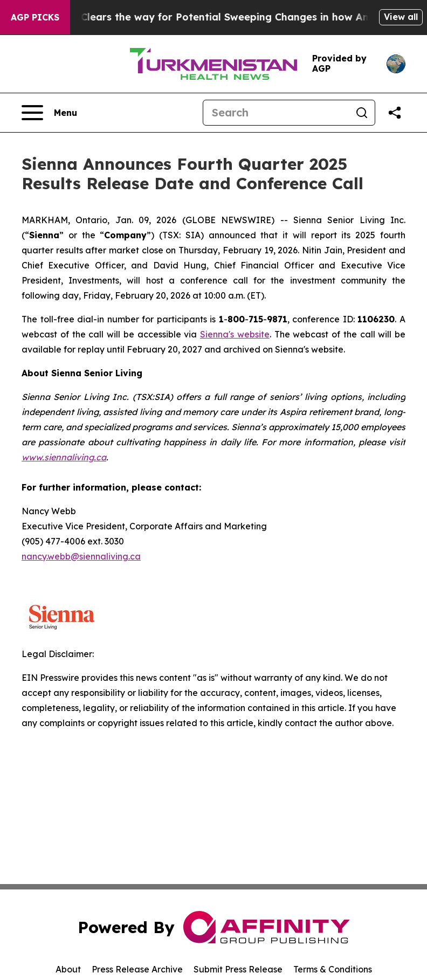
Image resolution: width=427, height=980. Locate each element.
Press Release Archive (137, 969)
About (68, 969)
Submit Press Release (238, 969)
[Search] (276, 113)
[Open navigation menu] (49, 113)
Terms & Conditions (333, 969)
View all (401, 17)
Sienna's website (235, 334)
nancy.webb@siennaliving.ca (81, 556)
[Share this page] (395, 113)
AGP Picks (35, 17)
